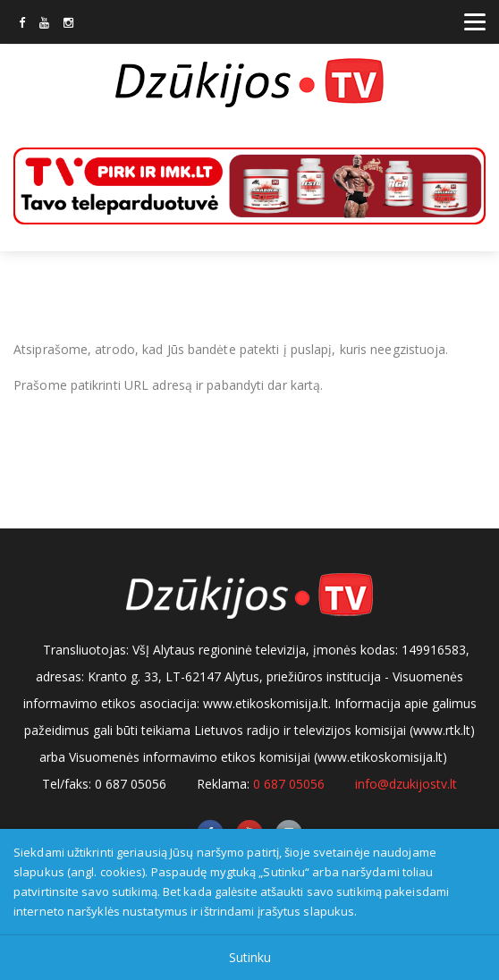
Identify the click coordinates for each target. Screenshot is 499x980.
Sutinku (250, 957)
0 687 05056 (289, 784)
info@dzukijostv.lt (406, 784)
